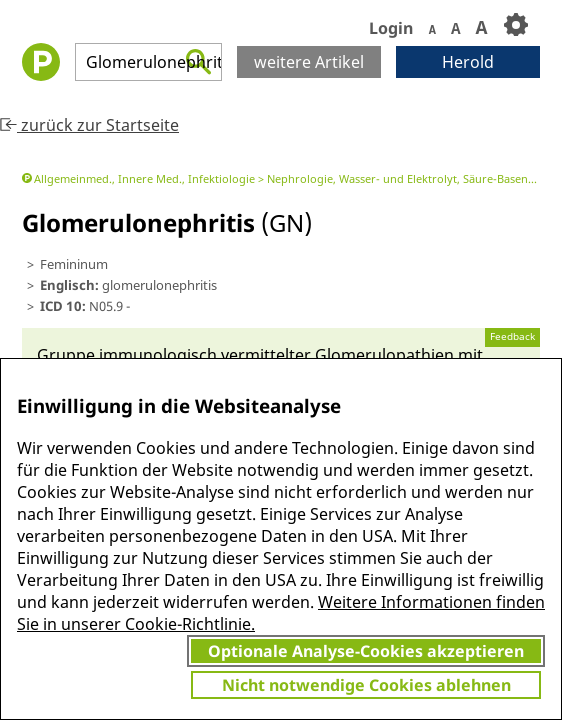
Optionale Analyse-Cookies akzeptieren (366, 651)
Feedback (512, 336)
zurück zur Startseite (89, 125)
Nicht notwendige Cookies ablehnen (366, 685)
